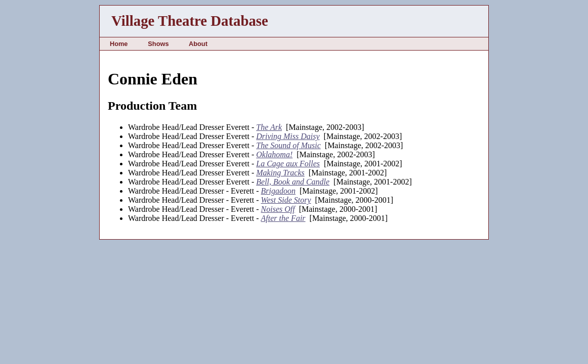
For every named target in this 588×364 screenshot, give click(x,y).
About (198, 44)
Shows (158, 44)
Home (119, 44)
